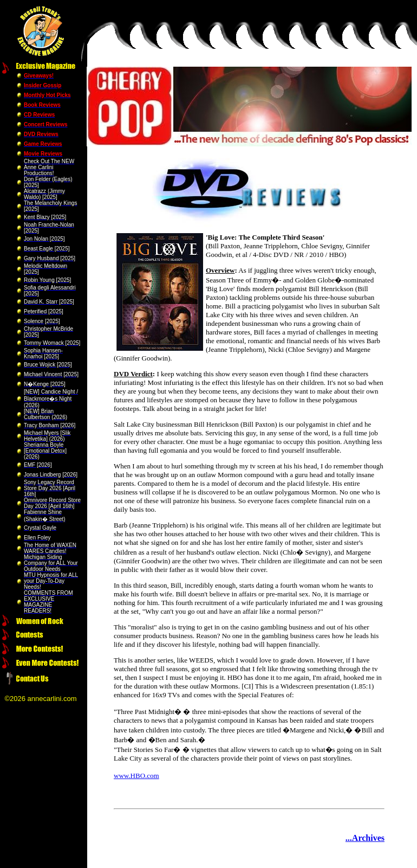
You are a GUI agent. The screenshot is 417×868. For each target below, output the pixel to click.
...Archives (365, 838)
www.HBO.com (136, 776)
